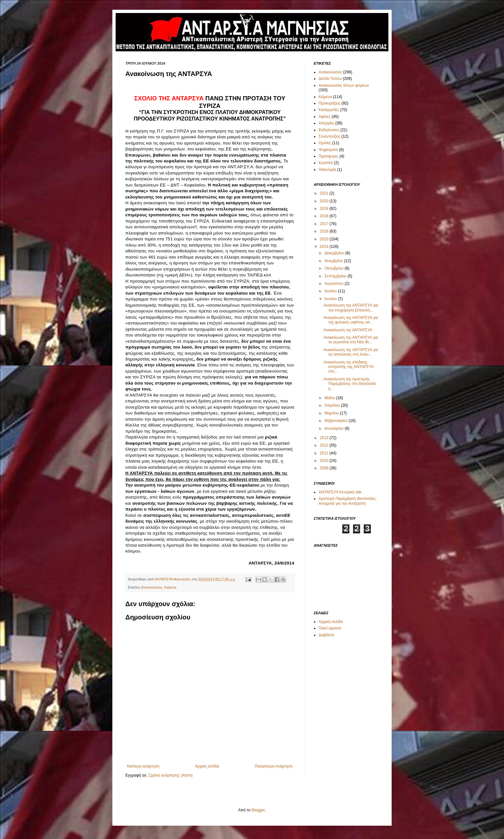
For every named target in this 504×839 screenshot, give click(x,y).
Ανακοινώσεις (152, 587)
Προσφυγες (328, 156)
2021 (325, 193)
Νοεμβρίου (334, 261)
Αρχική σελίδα (207, 766)
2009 (325, 468)
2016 (325, 231)
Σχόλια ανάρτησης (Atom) (170, 775)
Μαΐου (330, 398)
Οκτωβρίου (334, 268)
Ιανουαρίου (335, 428)
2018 (325, 216)
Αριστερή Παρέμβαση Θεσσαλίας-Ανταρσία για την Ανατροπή (348, 501)
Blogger (258, 810)
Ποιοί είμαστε (330, 628)
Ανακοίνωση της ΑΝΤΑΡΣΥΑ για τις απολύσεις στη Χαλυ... (351, 352)
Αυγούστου (334, 284)
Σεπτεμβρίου (336, 276)
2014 (325, 247)
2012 (325, 445)
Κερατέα (326, 163)
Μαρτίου (332, 413)
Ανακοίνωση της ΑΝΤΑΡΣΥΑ (348, 330)
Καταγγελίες (329, 110)
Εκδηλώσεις (329, 130)
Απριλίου (333, 405)
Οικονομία (327, 170)
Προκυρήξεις (329, 103)
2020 (325, 201)
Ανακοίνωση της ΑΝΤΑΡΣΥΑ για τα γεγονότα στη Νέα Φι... (351, 340)
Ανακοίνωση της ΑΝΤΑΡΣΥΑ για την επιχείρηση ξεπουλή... (351, 308)
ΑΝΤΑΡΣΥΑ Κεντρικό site (340, 492)
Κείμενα (170, 587)
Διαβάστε (327, 635)
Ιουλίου (331, 291)
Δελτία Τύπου (330, 79)
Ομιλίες (325, 143)
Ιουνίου (331, 299)
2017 (325, 224)
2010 (325, 461)
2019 (325, 209)
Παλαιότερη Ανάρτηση (274, 766)
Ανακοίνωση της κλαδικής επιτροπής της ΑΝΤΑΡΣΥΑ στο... (348, 367)
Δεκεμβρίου (335, 253)
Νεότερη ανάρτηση (143, 766)
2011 (325, 453)
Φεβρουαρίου (337, 421)
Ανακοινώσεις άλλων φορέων (344, 85)
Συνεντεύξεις (329, 136)
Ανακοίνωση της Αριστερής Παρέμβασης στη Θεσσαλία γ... (350, 384)
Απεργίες (326, 123)
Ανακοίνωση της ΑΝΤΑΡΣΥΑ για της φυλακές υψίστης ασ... (351, 320)
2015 (325, 239)
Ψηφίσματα (328, 150)
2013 (325, 438)
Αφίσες (325, 117)
